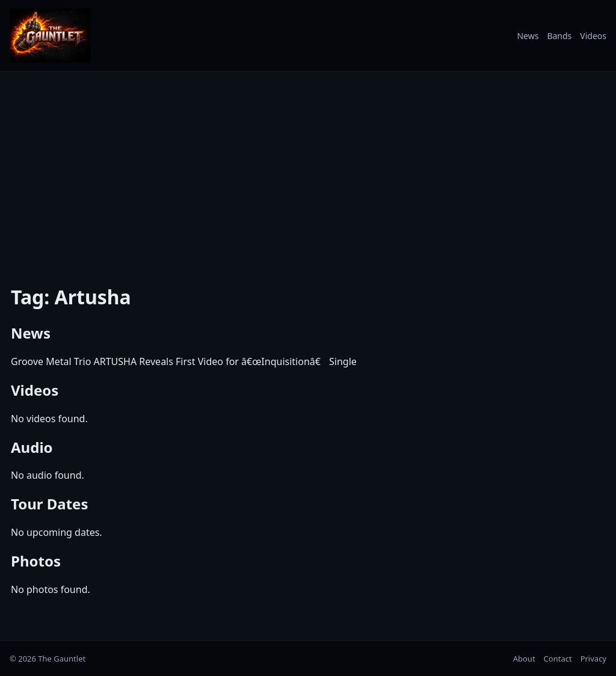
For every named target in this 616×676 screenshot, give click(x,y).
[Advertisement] (308, 170)
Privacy (593, 659)
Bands (559, 36)
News (528, 36)
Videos (593, 36)
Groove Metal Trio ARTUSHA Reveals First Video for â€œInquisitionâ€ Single (184, 361)
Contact (558, 659)
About (524, 659)
